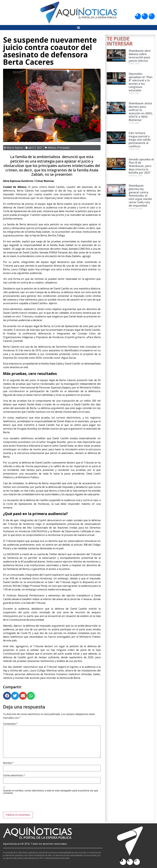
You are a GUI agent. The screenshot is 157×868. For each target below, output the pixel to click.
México (52, 148)
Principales (63, 148)
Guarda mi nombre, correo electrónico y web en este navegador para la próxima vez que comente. (51, 792)
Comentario (10, 724)
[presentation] (26, 804)
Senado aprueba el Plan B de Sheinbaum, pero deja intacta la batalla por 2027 (141, 166)
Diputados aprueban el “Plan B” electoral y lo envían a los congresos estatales (141, 82)
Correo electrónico (14, 775)
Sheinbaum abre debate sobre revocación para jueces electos (140, 56)
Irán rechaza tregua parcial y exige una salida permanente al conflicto (140, 139)
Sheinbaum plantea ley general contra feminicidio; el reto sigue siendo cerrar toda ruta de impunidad (140, 196)
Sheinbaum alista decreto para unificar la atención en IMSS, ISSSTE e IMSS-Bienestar (141, 112)
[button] (79, 28)
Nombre (8, 763)
